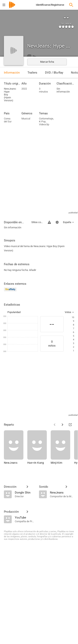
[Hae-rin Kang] (39, 449)
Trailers (32, 73)
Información (12, 73)
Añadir (33, 270)
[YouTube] (25, 517)
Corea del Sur (8, 120)
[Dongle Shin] (25, 492)
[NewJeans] (16, 449)
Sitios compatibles (37, 222)
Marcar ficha (47, 62)
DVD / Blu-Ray (54, 73)
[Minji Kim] (62, 449)
